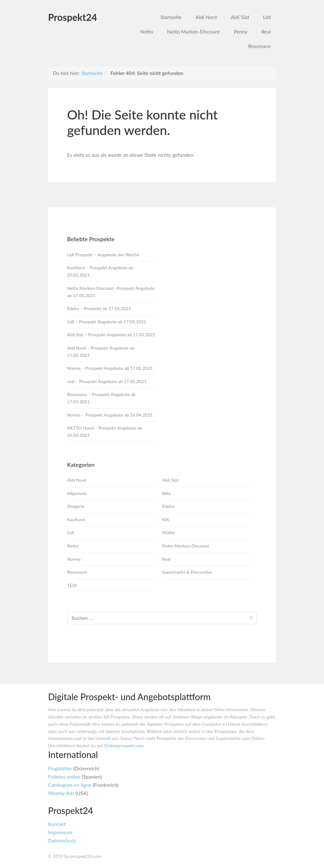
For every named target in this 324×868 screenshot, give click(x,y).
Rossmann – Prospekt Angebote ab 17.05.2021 (101, 398)
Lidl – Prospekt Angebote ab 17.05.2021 (107, 322)
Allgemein (77, 493)
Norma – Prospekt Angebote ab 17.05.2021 (110, 368)
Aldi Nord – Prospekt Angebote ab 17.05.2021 (101, 351)
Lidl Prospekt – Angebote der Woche (103, 255)
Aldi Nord (206, 17)
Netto (146, 31)
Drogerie (76, 506)
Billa (167, 493)
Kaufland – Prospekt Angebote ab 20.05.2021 (100, 271)
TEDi (72, 585)
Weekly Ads (61, 793)
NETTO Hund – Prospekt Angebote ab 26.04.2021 (105, 431)
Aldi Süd (240, 17)
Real (266, 31)
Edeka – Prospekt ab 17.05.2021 (99, 308)
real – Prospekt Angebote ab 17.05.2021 (107, 381)
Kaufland (76, 520)
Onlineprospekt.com (124, 746)
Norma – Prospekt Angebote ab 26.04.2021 (110, 415)
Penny (241, 31)
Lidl (267, 17)
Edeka (168, 506)
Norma (74, 559)
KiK (166, 520)
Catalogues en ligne (70, 785)
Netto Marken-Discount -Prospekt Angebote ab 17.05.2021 (111, 292)
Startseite (171, 17)
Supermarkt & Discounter (187, 572)
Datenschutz (62, 840)
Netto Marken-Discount (193, 31)
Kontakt (57, 824)
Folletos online (64, 776)
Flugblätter (60, 768)
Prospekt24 (73, 17)
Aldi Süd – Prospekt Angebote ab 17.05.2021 (111, 335)
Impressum (60, 832)
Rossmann (260, 46)
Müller (169, 532)
